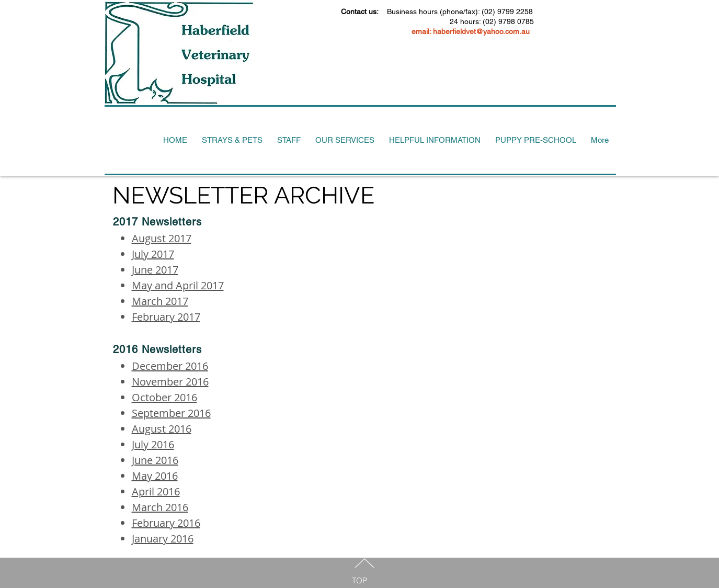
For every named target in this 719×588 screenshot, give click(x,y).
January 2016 (163, 539)
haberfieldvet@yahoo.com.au (481, 31)
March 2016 (160, 507)
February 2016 (166, 523)
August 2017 (162, 238)
